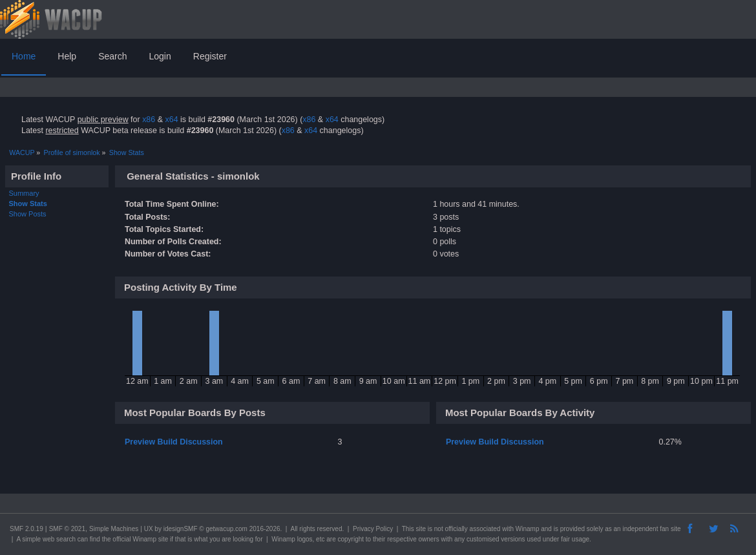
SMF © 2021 (67, 529)
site (421, 529)
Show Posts (28, 214)
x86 (149, 120)
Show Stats (28, 204)
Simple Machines (114, 529)
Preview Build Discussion (174, 442)
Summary (24, 193)
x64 (171, 120)
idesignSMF (181, 529)
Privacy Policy (373, 529)
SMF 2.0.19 (26, 529)
